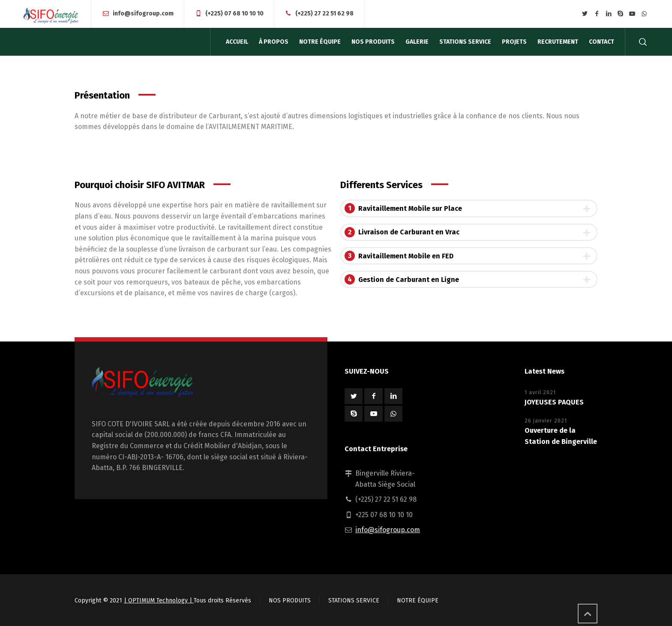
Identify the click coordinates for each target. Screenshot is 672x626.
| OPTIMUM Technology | (159, 601)
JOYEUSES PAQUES (554, 402)
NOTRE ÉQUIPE (418, 601)
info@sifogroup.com (143, 13)
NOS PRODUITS (290, 601)
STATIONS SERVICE (354, 601)
